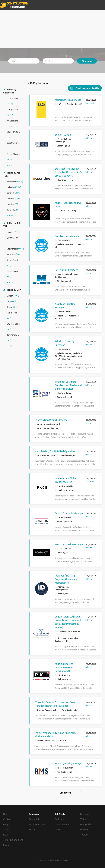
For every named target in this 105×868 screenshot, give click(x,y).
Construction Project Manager (51, 420)
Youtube (84, 835)
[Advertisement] (52, 29)
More (9, 165)
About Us (8, 830)
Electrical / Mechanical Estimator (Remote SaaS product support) (68, 172)
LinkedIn (84, 830)
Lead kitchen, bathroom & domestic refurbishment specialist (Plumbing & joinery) (69, 622)
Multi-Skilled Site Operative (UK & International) (64, 667)
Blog (6, 824)
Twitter (84, 819)
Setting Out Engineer (66, 270)
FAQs (6, 835)
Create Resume (62, 824)
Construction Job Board (58, 860)
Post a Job (34, 819)
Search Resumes (37, 824)
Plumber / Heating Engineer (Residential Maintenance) (67, 579)
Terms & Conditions (13, 840)
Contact (7, 819)
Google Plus (86, 824)
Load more (65, 793)
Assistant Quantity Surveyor (65, 306)
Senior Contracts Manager (69, 513)
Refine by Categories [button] (10, 91)
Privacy (7, 845)
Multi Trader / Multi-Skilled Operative (55, 451)
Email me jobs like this (87, 88)
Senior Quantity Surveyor (69, 763)
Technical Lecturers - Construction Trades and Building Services (68, 385)
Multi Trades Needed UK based (68, 205)
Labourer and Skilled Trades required (66, 480)
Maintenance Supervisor (68, 100)
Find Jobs (87, 61)
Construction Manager (67, 236)
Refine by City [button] (13, 290)
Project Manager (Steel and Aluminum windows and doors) (55, 735)
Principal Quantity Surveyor (65, 343)
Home (6, 814)
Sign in (32, 830)
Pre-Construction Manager (69, 544)
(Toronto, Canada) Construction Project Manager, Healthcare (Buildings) (56, 704)
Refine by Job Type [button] (12, 174)
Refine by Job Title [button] (12, 225)
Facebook (85, 814)
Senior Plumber (63, 135)
